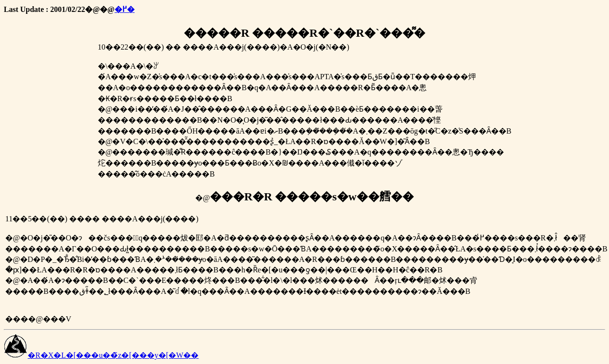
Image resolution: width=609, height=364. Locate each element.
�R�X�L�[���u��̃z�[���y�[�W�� (101, 355)
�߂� (125, 9)
